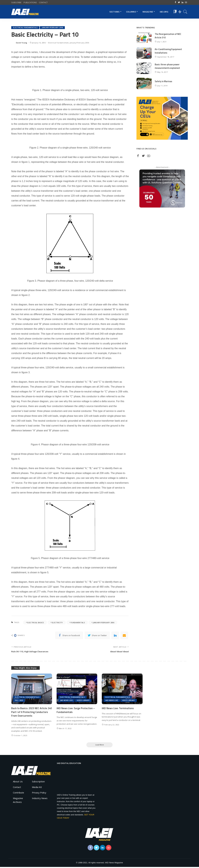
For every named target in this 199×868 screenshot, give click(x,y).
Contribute (18, 794)
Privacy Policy (39, 794)
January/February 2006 (53, 28)
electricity (57, 623)
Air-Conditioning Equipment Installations (169, 51)
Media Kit (37, 788)
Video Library (83, 701)
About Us (18, 783)
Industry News (40, 799)
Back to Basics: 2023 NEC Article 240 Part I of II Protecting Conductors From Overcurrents (30, 713)
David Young (22, 43)
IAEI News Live (67, 701)
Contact (17, 788)
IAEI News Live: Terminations (118, 709)
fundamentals (78, 623)
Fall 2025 (19, 701)
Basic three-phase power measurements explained (168, 66)
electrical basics (36, 623)
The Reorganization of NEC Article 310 (168, 36)
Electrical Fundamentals (25, 28)
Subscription (38, 783)
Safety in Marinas (164, 81)
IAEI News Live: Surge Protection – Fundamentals (76, 711)
